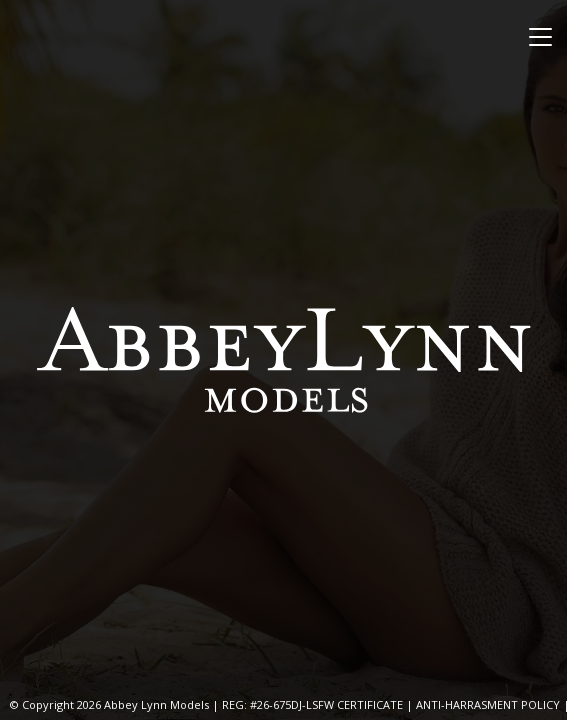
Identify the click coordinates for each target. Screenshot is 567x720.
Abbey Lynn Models (284, 360)
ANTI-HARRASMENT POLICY (488, 704)
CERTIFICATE (370, 704)
